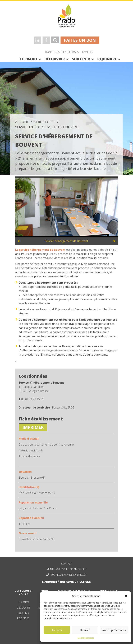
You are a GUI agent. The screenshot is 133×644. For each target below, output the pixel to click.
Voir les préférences (114, 630)
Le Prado (23, 602)
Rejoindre (23, 618)
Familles (88, 52)
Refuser (85, 630)
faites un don (80, 40)
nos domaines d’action (74, 591)
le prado (28, 59)
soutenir (81, 59)
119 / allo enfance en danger (68, 575)
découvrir (54, 59)
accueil (22, 122)
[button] (126, 596)
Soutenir (23, 613)
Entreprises (71, 52)
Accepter (57, 630)
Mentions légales (86, 638)
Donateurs (52, 52)
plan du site (79, 569)
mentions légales (58, 569)
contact (66, 564)
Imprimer (33, 427)
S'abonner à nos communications (66, 582)
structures (45, 122)
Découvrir (23, 608)
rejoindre (107, 59)
